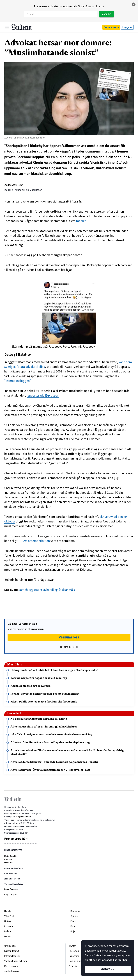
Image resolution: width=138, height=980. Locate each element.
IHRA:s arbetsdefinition (34, 541)
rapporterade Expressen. (43, 395)
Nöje (73, 931)
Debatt (8, 936)
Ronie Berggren (11, 889)
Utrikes (8, 921)
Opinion (74, 916)
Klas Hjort (9, 859)
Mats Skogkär (11, 856)
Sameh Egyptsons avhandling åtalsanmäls (47, 590)
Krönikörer (76, 911)
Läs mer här (120, 960)
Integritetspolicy (12, 956)
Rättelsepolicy (11, 966)
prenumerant (38, 629)
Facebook (74, 951)
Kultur (73, 926)
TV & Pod (9, 916)
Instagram (74, 956)
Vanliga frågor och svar (16, 961)
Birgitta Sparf (11, 894)
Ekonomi (9, 926)
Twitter (72, 946)
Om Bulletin (10, 946)
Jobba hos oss (11, 971)
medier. (81, 221)
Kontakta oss (75, 961)
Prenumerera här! (16, 839)
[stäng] (134, 4)
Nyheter (8, 911)
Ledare (8, 931)
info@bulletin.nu (23, 817)
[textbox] (69, 393)
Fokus (73, 921)
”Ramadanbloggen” (18, 381)
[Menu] (7, 27)
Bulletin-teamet (12, 951)
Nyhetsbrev (74, 966)
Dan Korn (8, 863)
